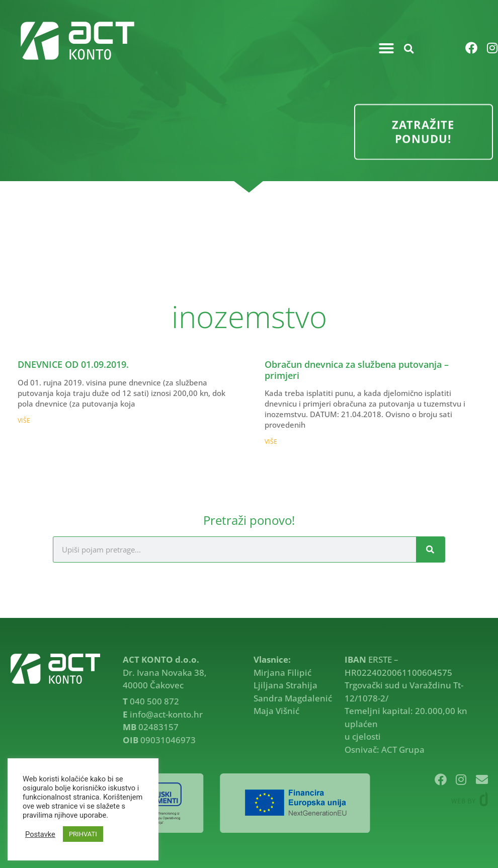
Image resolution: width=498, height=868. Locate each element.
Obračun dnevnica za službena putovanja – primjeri (357, 370)
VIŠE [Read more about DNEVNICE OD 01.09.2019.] (24, 420)
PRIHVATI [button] (83, 834)
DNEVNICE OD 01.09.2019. (73, 364)
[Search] (430, 549)
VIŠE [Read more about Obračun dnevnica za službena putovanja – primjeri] (271, 442)
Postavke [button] (40, 834)
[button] (386, 48)
